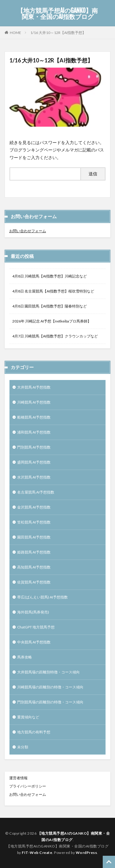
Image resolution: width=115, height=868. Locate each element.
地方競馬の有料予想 (34, 732)
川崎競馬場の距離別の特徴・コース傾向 (50, 687)
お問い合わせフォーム (28, 231)
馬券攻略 (25, 657)
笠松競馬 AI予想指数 (34, 522)
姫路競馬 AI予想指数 (34, 552)
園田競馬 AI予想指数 (34, 537)
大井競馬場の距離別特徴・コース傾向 (48, 672)
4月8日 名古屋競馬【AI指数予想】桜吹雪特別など (53, 291)
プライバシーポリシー (28, 786)
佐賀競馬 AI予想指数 (34, 582)
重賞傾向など (28, 717)
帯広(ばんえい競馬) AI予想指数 (42, 597)
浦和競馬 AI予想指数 (34, 432)
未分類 (23, 747)
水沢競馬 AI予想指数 (34, 477)
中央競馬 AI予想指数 (34, 642)
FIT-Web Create (37, 853)
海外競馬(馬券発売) (33, 612)
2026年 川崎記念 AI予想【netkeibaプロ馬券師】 (52, 321)
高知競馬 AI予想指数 (34, 567)
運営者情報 (18, 778)
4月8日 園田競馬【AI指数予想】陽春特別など (50, 306)
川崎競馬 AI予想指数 (34, 402)
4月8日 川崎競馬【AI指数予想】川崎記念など (50, 276)
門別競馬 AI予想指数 (34, 447)
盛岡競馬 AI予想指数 (34, 462)
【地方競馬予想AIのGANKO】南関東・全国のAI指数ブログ (57, 14)
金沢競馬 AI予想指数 (34, 507)
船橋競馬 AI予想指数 (34, 417)
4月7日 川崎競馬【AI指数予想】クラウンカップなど (55, 336)
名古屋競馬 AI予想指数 (36, 492)
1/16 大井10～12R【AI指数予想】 (58, 33)
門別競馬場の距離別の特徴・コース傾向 (50, 702)
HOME (15, 32)
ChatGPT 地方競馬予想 (36, 627)
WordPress (86, 853)
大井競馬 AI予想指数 (34, 387)
